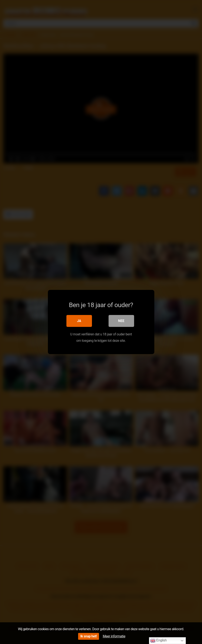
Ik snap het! (88, 636)
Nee (121, 321)
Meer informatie (114, 636)
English (158, 641)
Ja (79, 321)
